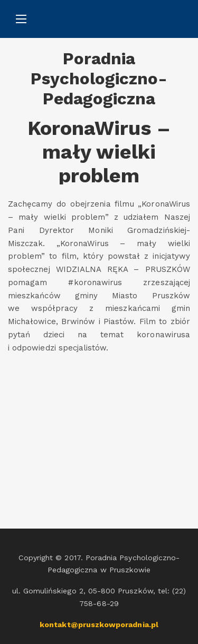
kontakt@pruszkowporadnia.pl (99, 625)
